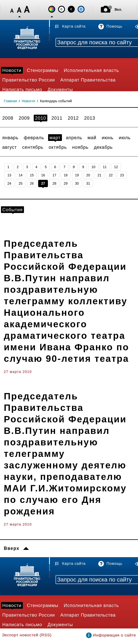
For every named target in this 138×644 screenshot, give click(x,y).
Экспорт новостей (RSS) (27, 635)
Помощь (114, 26)
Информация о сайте (115, 635)
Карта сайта (74, 26)
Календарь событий (56, 101)
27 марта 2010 (18, 372)
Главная (10, 101)
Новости (29, 101)
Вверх (12, 548)
